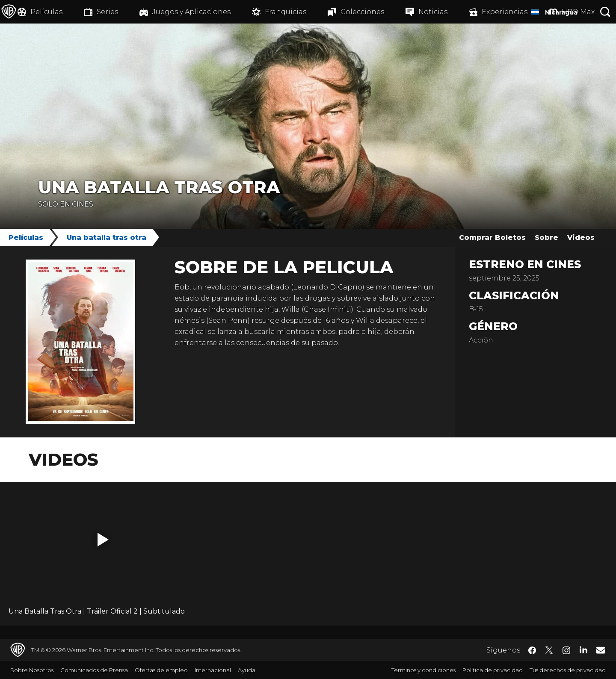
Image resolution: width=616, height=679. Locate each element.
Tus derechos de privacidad (568, 670)
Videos (581, 238)
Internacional (213, 670)
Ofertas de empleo (161, 670)
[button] (103, 540)
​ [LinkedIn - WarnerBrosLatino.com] (583, 649)
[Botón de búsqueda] (605, 12)
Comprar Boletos (492, 238)
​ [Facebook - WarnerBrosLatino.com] (532, 650)
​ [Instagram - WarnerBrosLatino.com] (566, 650)
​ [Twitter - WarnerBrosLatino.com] (549, 650)
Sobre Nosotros (32, 670)
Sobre (546, 238)
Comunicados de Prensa (94, 670)
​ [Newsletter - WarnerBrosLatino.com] (601, 650)
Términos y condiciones (423, 670)
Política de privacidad (493, 670)
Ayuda (247, 670)
